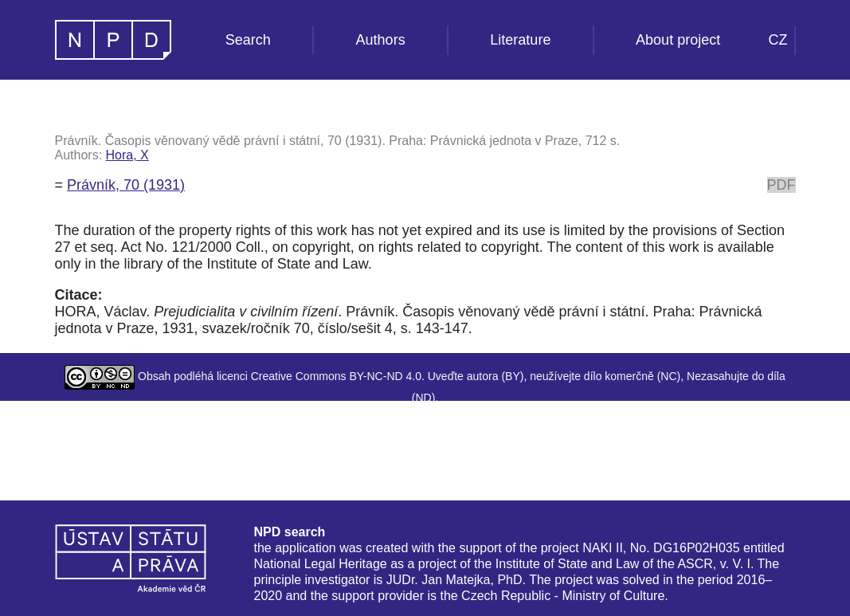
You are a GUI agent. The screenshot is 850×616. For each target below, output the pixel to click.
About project (678, 40)
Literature (520, 40)
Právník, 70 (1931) (126, 185)
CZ (778, 40)
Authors (381, 40)
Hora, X (127, 155)
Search (248, 40)
